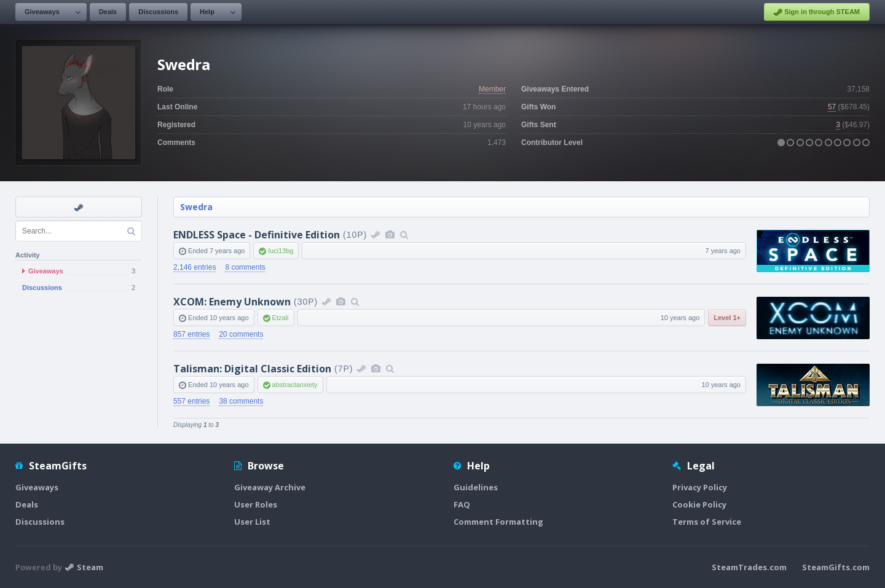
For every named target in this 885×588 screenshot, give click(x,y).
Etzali (281, 318)
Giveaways (42, 12)
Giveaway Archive (270, 487)
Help (207, 12)
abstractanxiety (295, 385)
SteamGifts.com (836, 567)
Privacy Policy (700, 487)
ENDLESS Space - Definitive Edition (257, 235)
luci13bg (281, 251)
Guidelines (476, 487)
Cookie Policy (699, 504)
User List (252, 522)
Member (492, 89)
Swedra (196, 207)
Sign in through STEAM (817, 12)
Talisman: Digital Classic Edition (252, 369)
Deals (108, 12)
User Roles (256, 504)
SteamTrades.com (749, 567)
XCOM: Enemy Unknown (232, 302)
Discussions (158, 12)
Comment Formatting (498, 522)
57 (832, 107)
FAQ (462, 504)
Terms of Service (707, 522)
